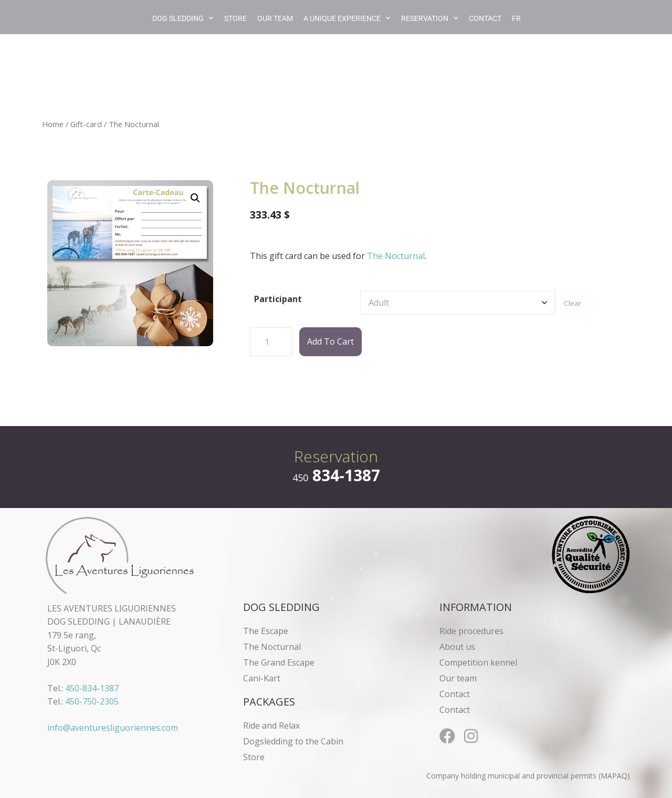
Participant (278, 299)
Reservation (430, 18)
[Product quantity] (271, 342)
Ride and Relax (271, 726)
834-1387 (336, 475)
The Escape (266, 631)
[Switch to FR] (516, 18)
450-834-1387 (92, 688)
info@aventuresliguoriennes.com (113, 728)
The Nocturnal (396, 256)
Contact (485, 18)
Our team (275, 18)
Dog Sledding (183, 18)
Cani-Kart (262, 678)
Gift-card (86, 124)
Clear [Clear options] (573, 303)
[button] (195, 198)
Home (53, 124)
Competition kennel (478, 662)
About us (457, 647)
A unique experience (347, 18)
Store (235, 18)
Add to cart (330, 341)
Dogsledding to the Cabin (293, 741)
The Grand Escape (279, 662)
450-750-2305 (92, 701)
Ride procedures (471, 631)
